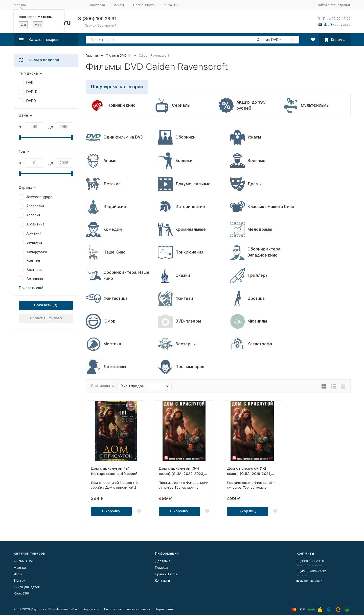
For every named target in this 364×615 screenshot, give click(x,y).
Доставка (97, 5)
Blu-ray (19, 580)
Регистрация (340, 5)
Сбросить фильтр (46, 318)
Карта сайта (164, 609)
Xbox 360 (21, 593)
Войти (322, 5)
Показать (43, 305)
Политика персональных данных (127, 609)
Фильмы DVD (116, 55)
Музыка (20, 568)
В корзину (111, 511)
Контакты (170, 5)
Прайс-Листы (144, 5)
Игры (18, 574)
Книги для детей (27, 587)
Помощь (119, 5)
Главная (92, 55)
